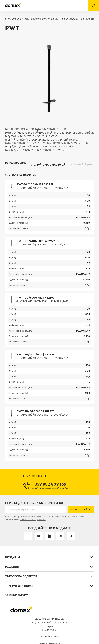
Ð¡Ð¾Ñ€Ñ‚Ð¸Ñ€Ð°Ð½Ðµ (21, 175)
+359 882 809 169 (50, 636)
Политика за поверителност (33, 519)
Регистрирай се (81, 510)
